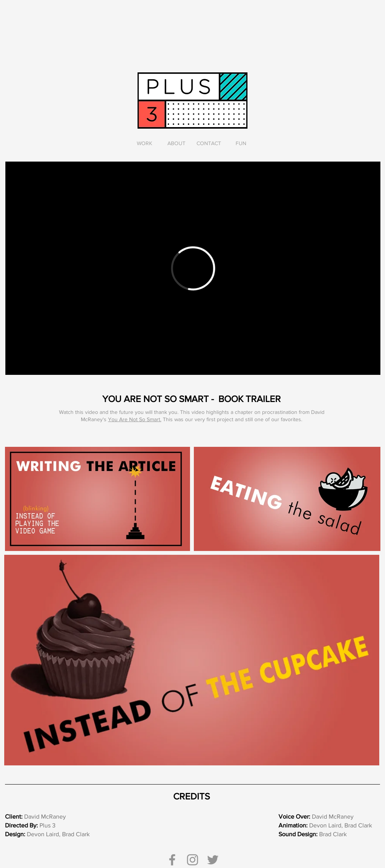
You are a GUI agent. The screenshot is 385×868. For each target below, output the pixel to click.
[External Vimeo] (193, 268)
